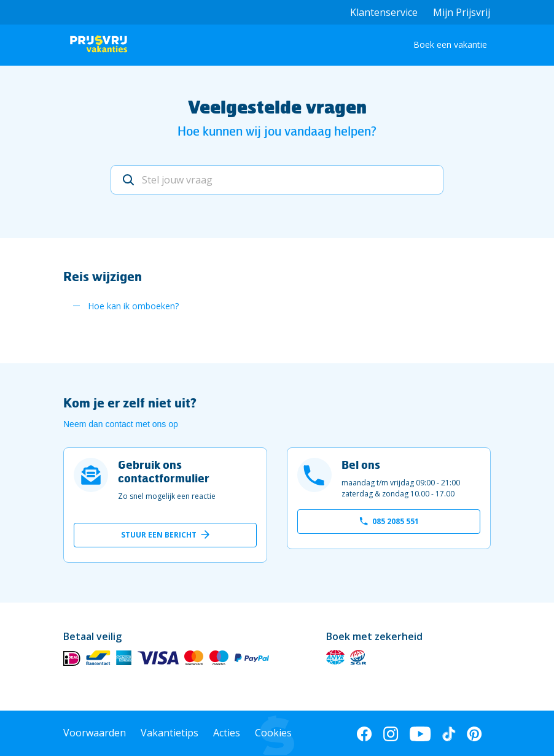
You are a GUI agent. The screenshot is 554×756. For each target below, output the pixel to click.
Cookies (273, 733)
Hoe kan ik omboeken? (133, 306)
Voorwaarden (95, 733)
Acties (227, 733)
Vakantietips (170, 733)
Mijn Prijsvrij (462, 12)
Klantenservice (384, 12)
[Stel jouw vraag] (277, 180)
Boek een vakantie (450, 44)
